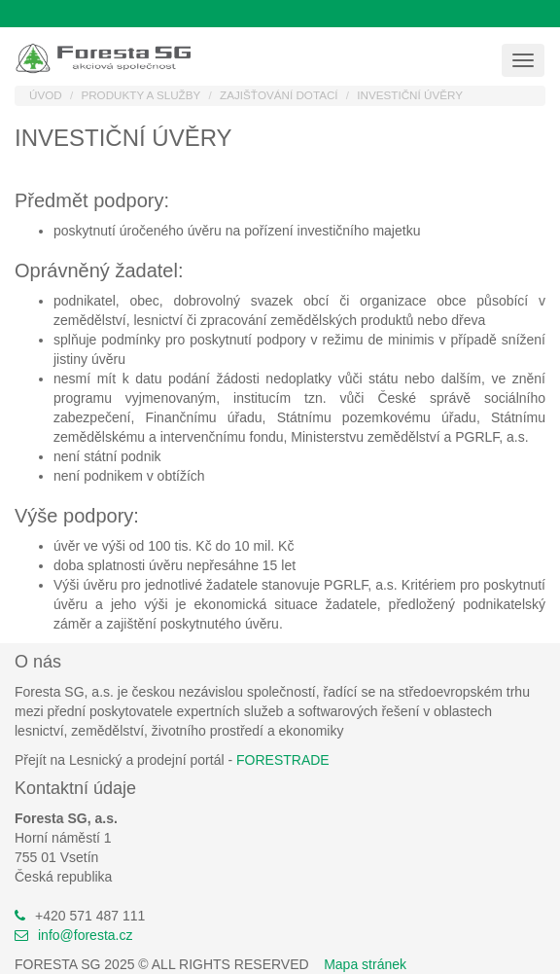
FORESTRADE (283, 760)
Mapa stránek (365, 964)
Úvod (46, 95)
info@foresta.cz (85, 935)
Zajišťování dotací (279, 95)
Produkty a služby (140, 95)
